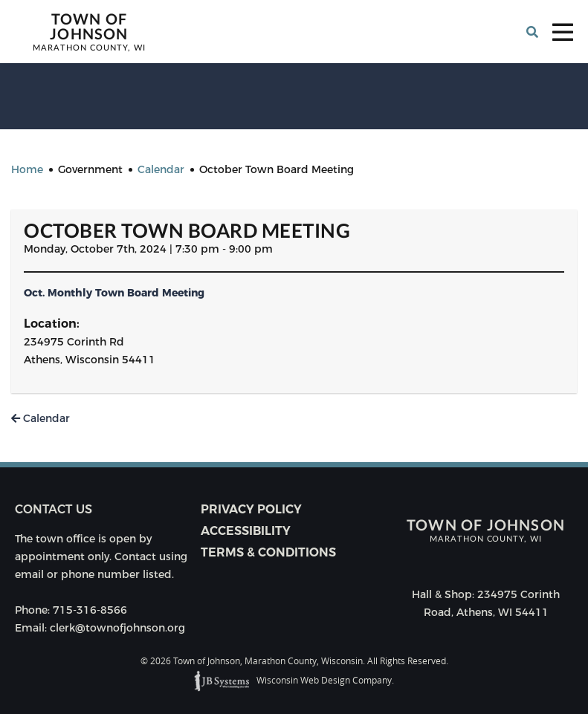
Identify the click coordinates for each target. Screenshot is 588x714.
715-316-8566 (90, 610)
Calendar (41, 418)
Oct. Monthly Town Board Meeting (114, 293)
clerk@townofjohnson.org (117, 628)
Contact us (54, 509)
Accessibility (246, 531)
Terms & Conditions (268, 552)
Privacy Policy (251, 509)
